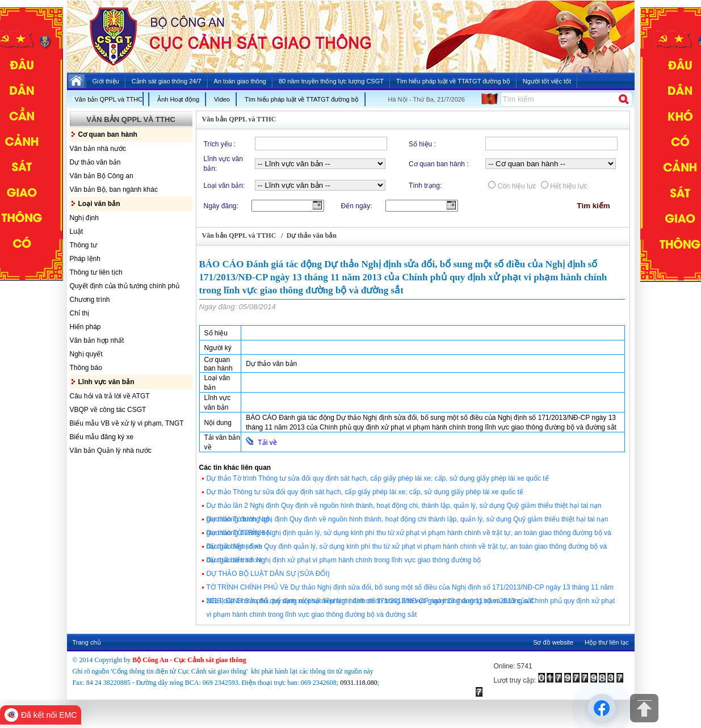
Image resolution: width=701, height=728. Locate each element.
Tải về (261, 442)
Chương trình (90, 300)
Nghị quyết (86, 354)
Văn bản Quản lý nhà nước (111, 451)
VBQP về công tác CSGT (108, 410)
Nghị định (84, 218)
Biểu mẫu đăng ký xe (102, 437)
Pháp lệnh (85, 259)
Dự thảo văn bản (95, 162)
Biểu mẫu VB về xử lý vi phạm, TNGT (127, 423)
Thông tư (84, 245)
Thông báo (86, 368)
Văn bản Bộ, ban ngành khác (114, 190)
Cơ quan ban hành (108, 134)
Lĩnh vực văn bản (106, 382)
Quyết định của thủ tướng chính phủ (125, 286)
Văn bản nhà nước (98, 149)
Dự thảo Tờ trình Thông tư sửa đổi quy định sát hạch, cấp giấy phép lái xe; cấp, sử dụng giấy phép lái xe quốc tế (378, 478)
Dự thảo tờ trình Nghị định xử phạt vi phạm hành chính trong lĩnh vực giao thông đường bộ (344, 560)
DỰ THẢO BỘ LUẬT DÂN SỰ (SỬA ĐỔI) (268, 574)
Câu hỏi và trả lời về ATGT (110, 396)
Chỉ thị (80, 313)
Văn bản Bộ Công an (102, 176)
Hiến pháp (85, 327)
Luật (77, 232)
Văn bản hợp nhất (97, 340)
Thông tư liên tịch (96, 272)
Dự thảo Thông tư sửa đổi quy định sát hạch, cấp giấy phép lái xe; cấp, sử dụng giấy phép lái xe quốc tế (365, 492)
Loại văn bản (99, 204)
